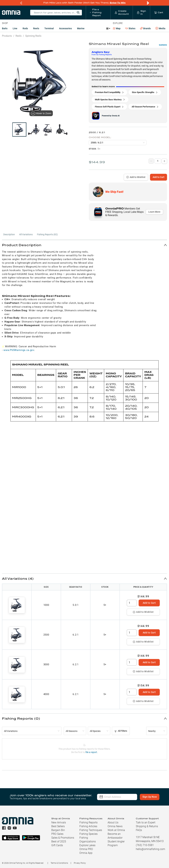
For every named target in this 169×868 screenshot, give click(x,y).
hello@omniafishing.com (150, 849)
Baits (5, 28)
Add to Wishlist (136, 177)
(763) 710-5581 (145, 845)
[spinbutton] (132, 603)
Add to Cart (159, 177)
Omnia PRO (86, 849)
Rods (25, 28)
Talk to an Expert (146, 822)
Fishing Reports (88, 822)
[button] (84, 245)
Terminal (49, 28)
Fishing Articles (88, 826)
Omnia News (115, 826)
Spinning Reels (33, 36)
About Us (113, 822)
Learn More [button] (154, 212)
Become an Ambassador (115, 836)
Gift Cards (57, 845)
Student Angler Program (116, 843)
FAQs (139, 830)
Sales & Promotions (63, 838)
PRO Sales (57, 834)
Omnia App (86, 853)
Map (117, 28)
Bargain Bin (58, 830)
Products (7, 36)
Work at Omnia (116, 830)
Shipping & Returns (147, 826)
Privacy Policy (80, 863)
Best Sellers (58, 826)
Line (15, 28)
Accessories (65, 28)
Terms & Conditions (59, 863)
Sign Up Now (150, 797)
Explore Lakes (87, 845)
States (130, 28)
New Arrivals (59, 822)
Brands (145, 28)
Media (160, 28)
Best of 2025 (59, 841)
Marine (81, 28)
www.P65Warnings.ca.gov (19, 350)
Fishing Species (88, 834)
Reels (36, 28)
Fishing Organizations (88, 840)
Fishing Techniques (91, 830)
